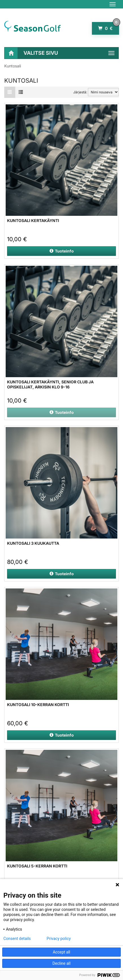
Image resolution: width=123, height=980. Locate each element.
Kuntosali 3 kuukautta (33, 543)
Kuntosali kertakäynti (33, 220)
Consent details (17, 939)
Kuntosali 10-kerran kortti (38, 705)
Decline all (62, 963)
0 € (109, 27)
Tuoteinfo (62, 251)
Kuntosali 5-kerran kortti (37, 866)
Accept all (62, 952)
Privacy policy (59, 939)
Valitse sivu (41, 53)
